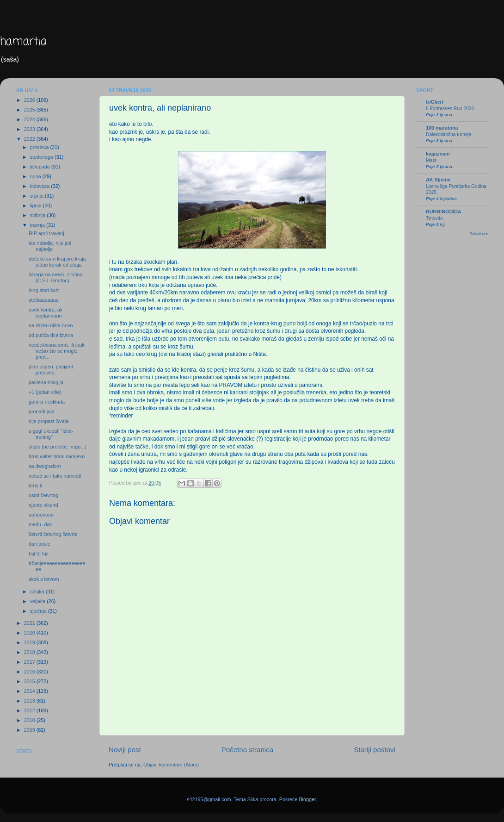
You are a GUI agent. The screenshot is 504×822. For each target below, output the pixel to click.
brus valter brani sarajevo (57, 456)
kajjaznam (438, 154)
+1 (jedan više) (45, 392)
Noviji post (125, 750)
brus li (35, 486)
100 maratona (442, 128)
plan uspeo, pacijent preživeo (51, 370)
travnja (38, 225)
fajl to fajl (39, 554)
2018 (30, 652)
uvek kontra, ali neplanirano (46, 313)
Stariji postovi (375, 750)
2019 (30, 642)
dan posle (40, 544)
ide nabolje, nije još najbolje (50, 246)
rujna (36, 176)
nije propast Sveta (49, 421)
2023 (30, 129)
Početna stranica (248, 750)
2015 (30, 681)
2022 (30, 139)
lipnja (37, 205)
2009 (30, 730)
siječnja (39, 611)
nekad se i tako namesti (55, 476)
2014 (30, 691)
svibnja (39, 215)
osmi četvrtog (43, 495)
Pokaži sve (479, 234)
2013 (30, 701)
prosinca (40, 147)
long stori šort (44, 290)
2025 (30, 110)
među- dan (41, 524)
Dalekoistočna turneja (449, 134)
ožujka (38, 592)
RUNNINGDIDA (444, 212)
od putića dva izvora (51, 335)
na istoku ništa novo (51, 325)
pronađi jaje (42, 411)
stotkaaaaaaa (44, 300)
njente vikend (43, 505)
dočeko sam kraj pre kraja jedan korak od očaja (57, 262)
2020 (30, 633)
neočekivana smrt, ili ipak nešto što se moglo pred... (57, 351)
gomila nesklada (47, 402)
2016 (30, 672)
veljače (39, 601)
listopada (41, 167)
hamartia (23, 42)
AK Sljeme (438, 180)
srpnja (37, 196)
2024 (30, 119)
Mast (431, 160)
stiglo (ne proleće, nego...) (58, 447)
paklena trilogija (46, 382)
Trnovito (434, 218)
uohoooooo (41, 515)
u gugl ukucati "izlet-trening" (51, 434)
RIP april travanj (46, 233)
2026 (30, 100)
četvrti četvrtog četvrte (53, 534)
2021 (30, 623)
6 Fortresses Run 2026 (450, 109)
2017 (30, 662)
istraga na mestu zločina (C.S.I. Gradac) (55, 277)
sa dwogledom (45, 466)
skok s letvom (44, 579)
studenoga (42, 157)
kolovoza (41, 186)
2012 (30, 710)
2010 (30, 720)
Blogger (307, 799)
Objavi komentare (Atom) (171, 765)
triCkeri (435, 102)
